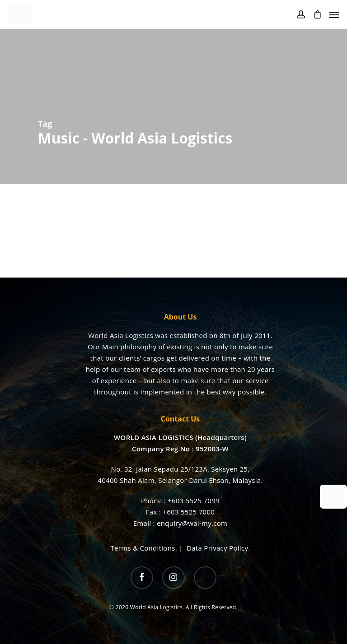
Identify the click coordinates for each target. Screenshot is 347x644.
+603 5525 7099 (194, 500)
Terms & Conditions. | (149, 548)
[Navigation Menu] (334, 14)
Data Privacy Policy (217, 548)
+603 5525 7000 (189, 512)
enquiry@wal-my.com (192, 523)
